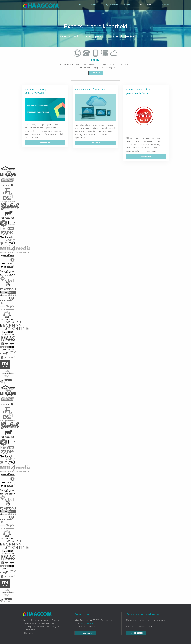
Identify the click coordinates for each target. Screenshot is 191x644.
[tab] (77, 53)
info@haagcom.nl (88, 623)
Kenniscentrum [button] (148, 5)
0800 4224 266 (136, 633)
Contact (165, 5)
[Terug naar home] (41, 5)
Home (81, 5)
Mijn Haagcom (112, 5)
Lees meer (96, 73)
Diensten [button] (94, 5)
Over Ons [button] (129, 5)
